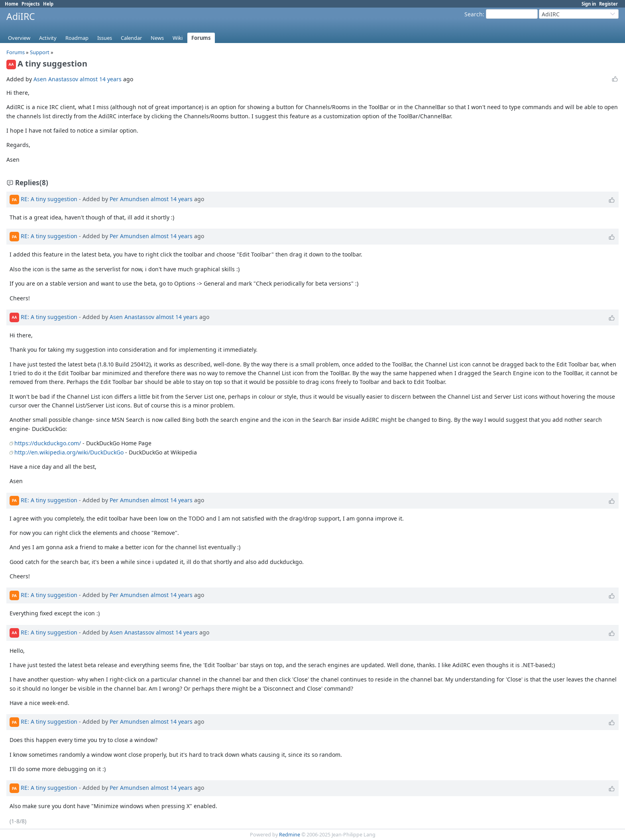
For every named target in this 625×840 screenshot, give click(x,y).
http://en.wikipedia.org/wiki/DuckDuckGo (69, 452)
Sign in (589, 4)
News (157, 38)
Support (40, 52)
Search (474, 14)
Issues (105, 38)
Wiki (178, 38)
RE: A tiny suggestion (49, 199)
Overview (19, 38)
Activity (48, 38)
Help (48, 4)
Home (12, 4)
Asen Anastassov (56, 79)
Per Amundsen (129, 199)
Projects (31, 4)
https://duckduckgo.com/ (48, 443)
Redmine (290, 835)
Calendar (131, 38)
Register (608, 4)
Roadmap (77, 38)
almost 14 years (101, 79)
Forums (201, 38)
